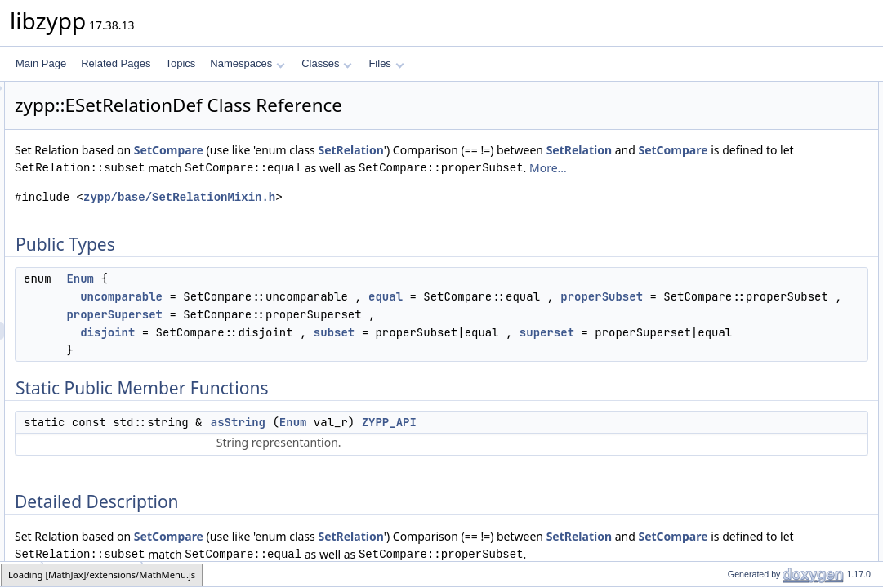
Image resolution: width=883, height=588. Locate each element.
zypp (22, 574)
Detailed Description (745, 163)
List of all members (742, 252)
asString (442, 512)
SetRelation (555, 150)
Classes (327, 63)
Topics (180, 63)
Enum (284, 314)
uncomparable (326, 332)
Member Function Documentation (773, 216)
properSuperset (504, 368)
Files (386, 63)
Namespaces (247, 63)
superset (442, 422)
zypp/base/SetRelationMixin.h (384, 233)
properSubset (449, 350)
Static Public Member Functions (770, 127)
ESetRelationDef (92, 574)
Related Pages (116, 63)
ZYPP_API (593, 512)
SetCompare (373, 150)
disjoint (312, 404)
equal (590, 332)
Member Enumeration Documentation (782, 180)
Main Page (41, 63)
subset (538, 404)
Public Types (729, 91)
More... (408, 204)
